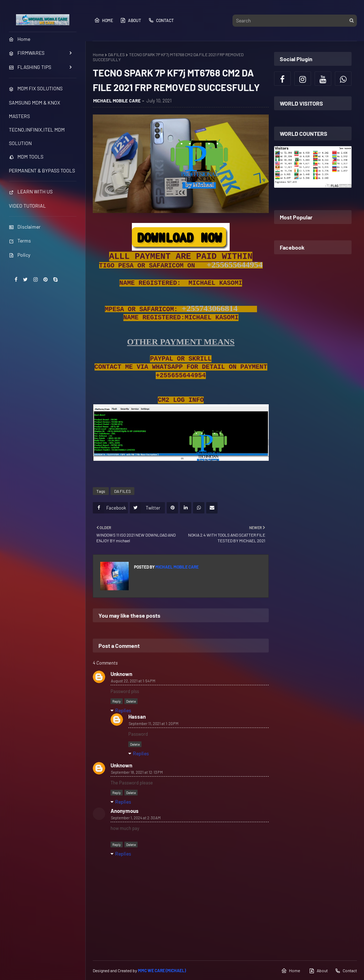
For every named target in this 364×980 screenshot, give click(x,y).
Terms (20, 241)
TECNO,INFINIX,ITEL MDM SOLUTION (37, 136)
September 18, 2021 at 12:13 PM (137, 772)
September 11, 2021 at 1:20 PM (154, 723)
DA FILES (116, 54)
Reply (117, 701)
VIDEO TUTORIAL (27, 206)
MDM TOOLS (26, 157)
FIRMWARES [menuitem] (27, 53)
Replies (123, 710)
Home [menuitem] (20, 39)
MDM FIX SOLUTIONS (36, 88)
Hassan (137, 717)
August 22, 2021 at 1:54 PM (133, 681)
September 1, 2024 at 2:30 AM (136, 818)
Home (104, 20)
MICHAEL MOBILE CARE (117, 101)
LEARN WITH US (31, 191)
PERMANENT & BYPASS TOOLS (42, 171)
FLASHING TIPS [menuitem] (30, 67)
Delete (131, 701)
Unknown (121, 674)
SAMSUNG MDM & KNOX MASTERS (34, 109)
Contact (161, 20)
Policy (20, 255)
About (131, 20)
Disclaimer (25, 227)
